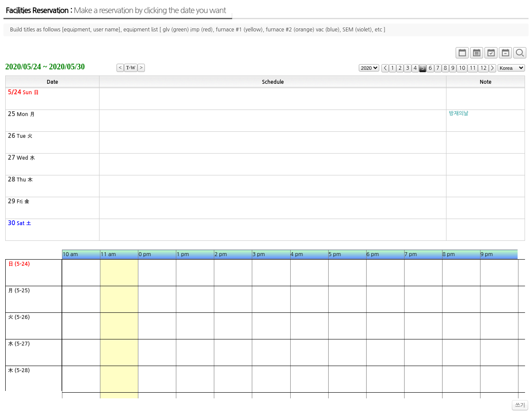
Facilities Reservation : (116, 10)
